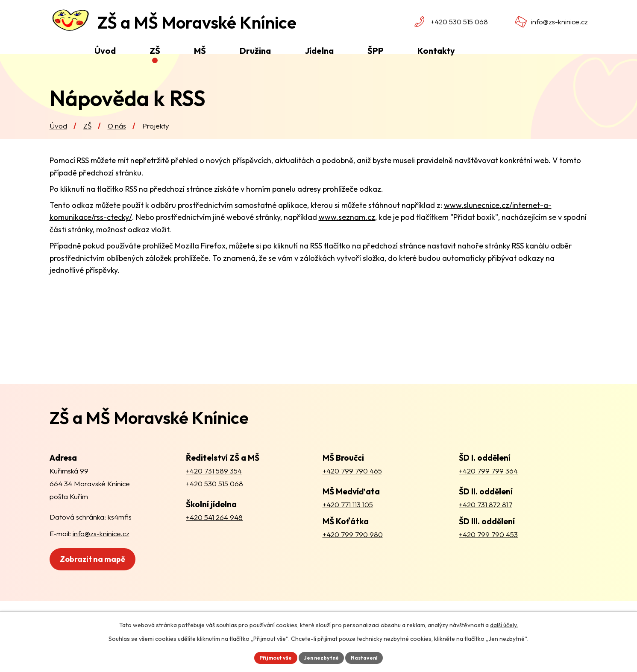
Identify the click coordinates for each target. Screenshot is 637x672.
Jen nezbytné (322, 657)
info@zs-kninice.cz (559, 22)
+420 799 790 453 (488, 550)
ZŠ (87, 142)
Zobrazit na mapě (108, 580)
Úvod (58, 142)
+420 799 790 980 (353, 550)
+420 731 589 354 (214, 486)
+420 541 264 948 (214, 533)
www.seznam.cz (347, 233)
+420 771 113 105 (348, 520)
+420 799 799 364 (488, 486)
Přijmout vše (270, 657)
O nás (117, 142)
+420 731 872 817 (486, 520)
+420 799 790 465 (352, 486)
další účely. (504, 623)
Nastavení (370, 657)
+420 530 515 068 (459, 22)
